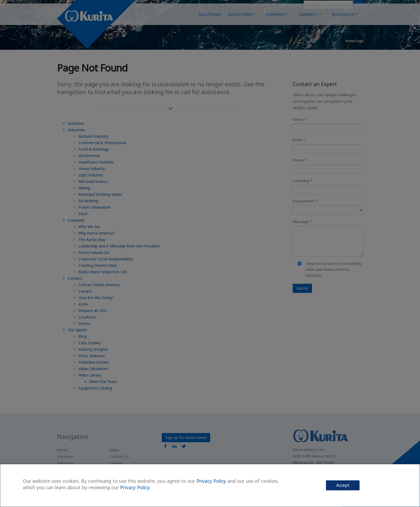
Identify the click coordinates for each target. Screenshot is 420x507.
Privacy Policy (211, 481)
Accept (343, 485)
